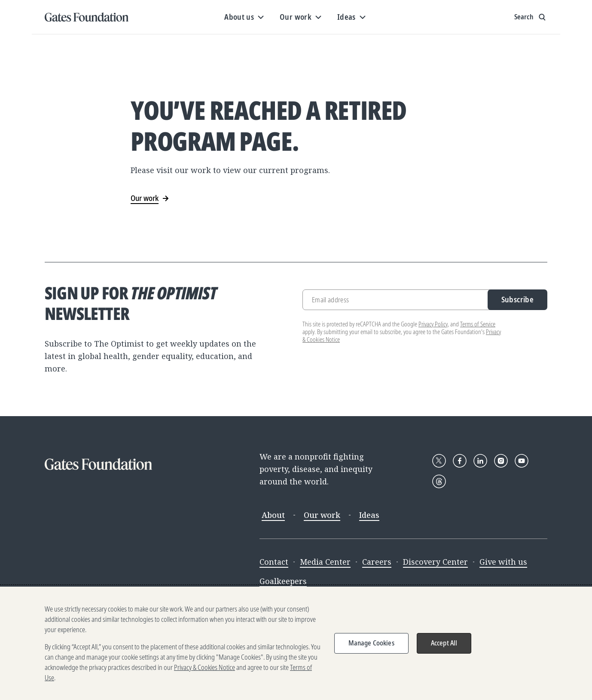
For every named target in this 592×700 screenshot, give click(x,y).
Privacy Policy (433, 324)
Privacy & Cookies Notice (204, 667)
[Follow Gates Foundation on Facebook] (460, 461)
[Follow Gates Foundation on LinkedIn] (480, 461)
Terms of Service (478, 324)
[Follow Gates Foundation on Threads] (439, 481)
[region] (296, 643)
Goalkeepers (283, 581)
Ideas (369, 515)
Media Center (325, 562)
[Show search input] (531, 17)
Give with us (503, 562)
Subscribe (517, 299)
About (273, 515)
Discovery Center (435, 562)
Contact (274, 562)
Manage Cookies (371, 643)
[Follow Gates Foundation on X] (439, 461)
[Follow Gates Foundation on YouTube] (522, 461)
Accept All (444, 643)
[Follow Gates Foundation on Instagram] (501, 461)
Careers (377, 562)
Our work (322, 515)
